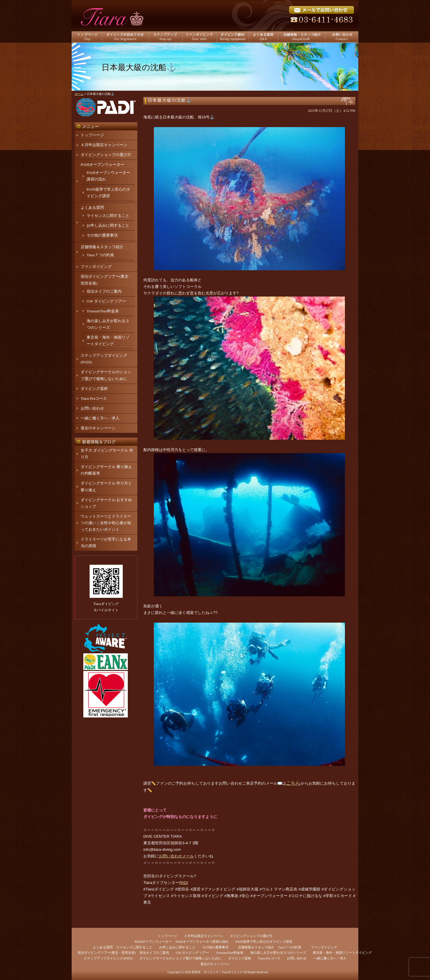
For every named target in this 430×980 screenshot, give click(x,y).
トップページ (92, 135)
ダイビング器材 (94, 389)
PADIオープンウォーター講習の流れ (202, 942)
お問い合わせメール (176, 856)
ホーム (79, 94)
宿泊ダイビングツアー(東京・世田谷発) (107, 953)
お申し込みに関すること (108, 225)
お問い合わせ (92, 408)
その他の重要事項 (102, 235)
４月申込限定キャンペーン (104, 145)
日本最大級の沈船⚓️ (170, 100)
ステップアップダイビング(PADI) (108, 958)
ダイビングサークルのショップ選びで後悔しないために (181, 958)
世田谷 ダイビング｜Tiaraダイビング (217, 972)
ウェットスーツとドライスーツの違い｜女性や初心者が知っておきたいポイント (106, 523)
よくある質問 (92, 207)
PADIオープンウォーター (102, 165)
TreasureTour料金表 (103, 311)
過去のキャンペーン (98, 428)
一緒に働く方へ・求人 (100, 418)
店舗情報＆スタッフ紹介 (102, 247)
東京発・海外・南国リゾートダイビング (342, 953)
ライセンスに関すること (108, 216)
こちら (293, 783)
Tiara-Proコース (94, 398)
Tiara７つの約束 (100, 255)
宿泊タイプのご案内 (104, 291)
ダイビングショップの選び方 (106, 155)
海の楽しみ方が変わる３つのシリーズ (278, 953)
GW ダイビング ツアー (106, 301)
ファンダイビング (96, 267)
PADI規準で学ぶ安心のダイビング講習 (264, 942)
